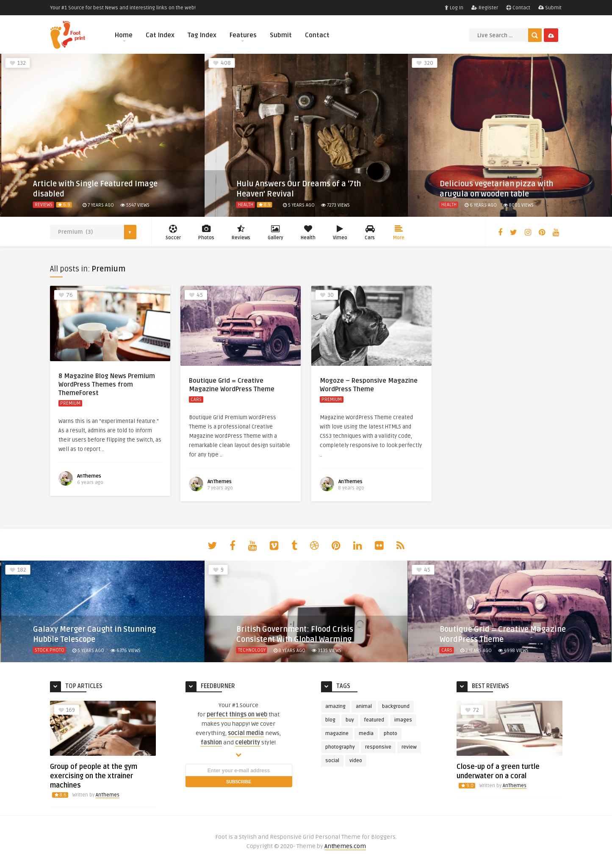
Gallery (276, 233)
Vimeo (340, 233)
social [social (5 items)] (332, 761)
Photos (206, 233)
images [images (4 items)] (403, 720)
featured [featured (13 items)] (374, 720)
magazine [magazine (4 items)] (337, 734)
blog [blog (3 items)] (330, 720)
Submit (550, 8)
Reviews (44, 205)
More (399, 233)
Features (243, 37)
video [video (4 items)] (356, 761)
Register (485, 8)
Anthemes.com (345, 846)
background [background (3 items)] (396, 706)
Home (124, 37)
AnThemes (89, 476)
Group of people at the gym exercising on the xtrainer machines (94, 776)
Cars (370, 233)
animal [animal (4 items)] (364, 706)
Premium (70, 403)
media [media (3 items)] (366, 734)
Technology (252, 650)
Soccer (173, 233)
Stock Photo (50, 650)
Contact (518, 8)
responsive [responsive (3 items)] (378, 747)
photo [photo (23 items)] (390, 734)
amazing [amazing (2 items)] (335, 706)
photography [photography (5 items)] (340, 747)
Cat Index (160, 35)
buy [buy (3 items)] (350, 720)
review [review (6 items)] (409, 747)
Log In (454, 8)
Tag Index (202, 35)
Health (246, 205)
